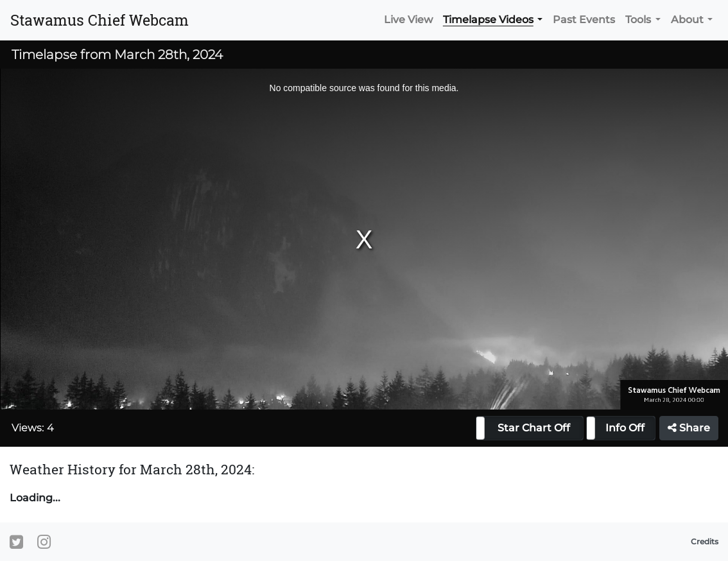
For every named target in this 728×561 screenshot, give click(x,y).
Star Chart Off (534, 428)
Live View (408, 20)
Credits (705, 541)
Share (689, 428)
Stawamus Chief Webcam (100, 20)
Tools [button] (638, 20)
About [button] (687, 20)
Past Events (584, 20)
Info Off (625, 428)
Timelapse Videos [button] (488, 20)
